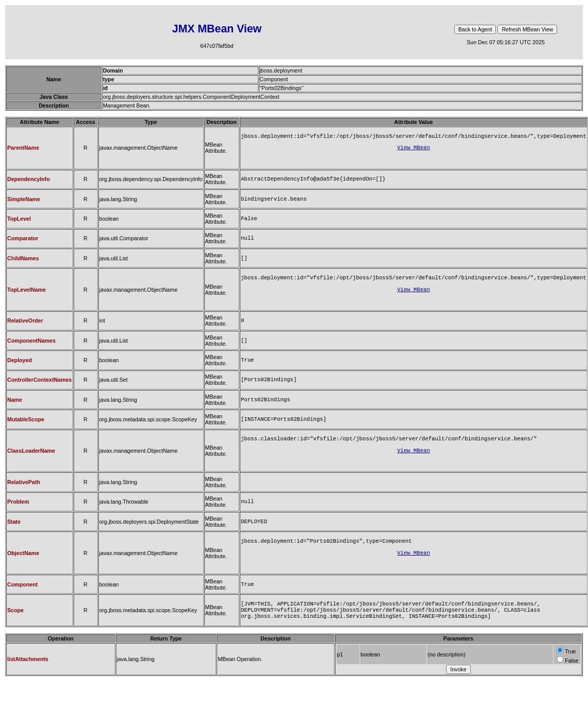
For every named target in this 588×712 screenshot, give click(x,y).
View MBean (414, 149)
